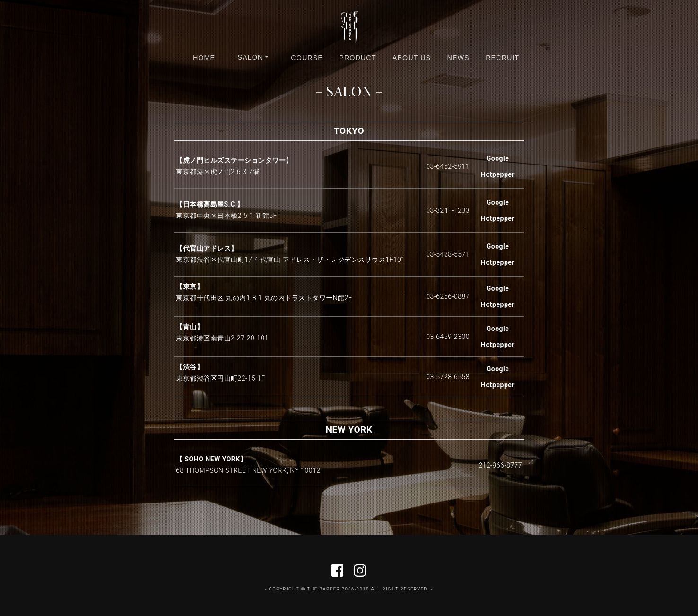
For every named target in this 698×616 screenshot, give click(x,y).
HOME (204, 58)
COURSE (307, 58)
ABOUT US (412, 58)
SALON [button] (250, 57)
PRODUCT (358, 58)
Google (498, 158)
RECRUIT (502, 58)
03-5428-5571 (448, 254)
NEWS (458, 58)
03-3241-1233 (448, 210)
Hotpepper (498, 174)
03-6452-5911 (448, 166)
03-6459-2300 (448, 337)
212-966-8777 (500, 465)
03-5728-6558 (448, 377)
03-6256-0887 (448, 296)
